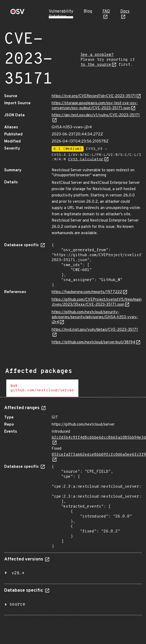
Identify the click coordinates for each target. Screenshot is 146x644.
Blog (88, 12)
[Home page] (18, 13)
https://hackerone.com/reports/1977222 (87, 292)
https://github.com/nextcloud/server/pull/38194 (93, 342)
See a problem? (97, 55)
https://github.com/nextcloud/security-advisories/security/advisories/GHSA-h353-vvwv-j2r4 (95, 317)
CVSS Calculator (86, 159)
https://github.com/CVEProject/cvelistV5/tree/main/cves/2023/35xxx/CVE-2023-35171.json (97, 302)
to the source (96, 65)
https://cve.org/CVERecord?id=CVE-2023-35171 (94, 96)
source (17, 604)
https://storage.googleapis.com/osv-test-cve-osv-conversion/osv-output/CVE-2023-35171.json (95, 106)
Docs (125, 12)
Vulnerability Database (61, 14)
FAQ (106, 12)
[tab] (42, 388)
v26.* (18, 573)
